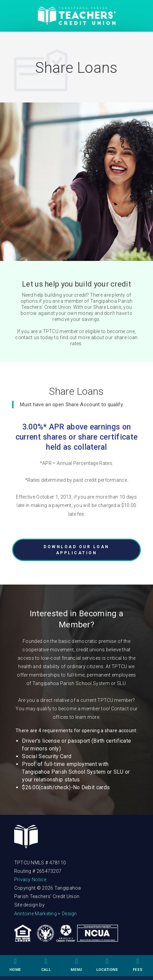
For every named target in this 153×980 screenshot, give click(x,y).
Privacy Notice (30, 880)
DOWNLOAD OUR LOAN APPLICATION (76, 550)
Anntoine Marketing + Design (46, 914)
